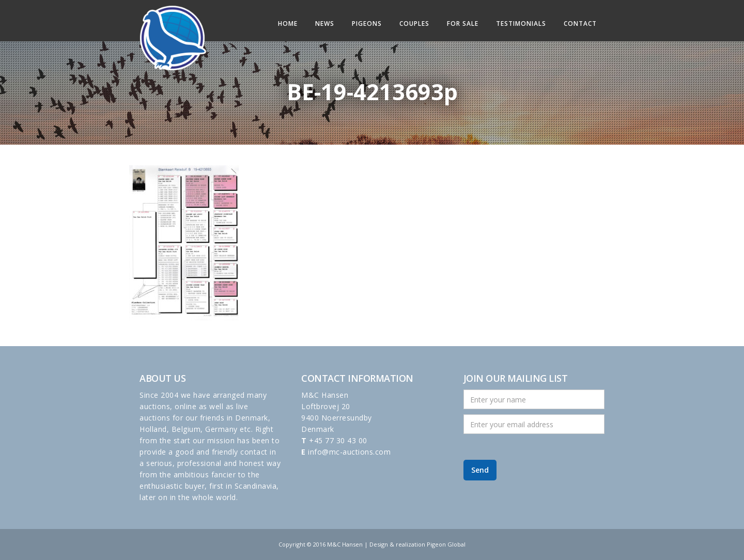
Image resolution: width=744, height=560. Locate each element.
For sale (463, 24)
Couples (414, 24)
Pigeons (367, 24)
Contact (580, 24)
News (325, 24)
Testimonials (521, 24)
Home (288, 24)
